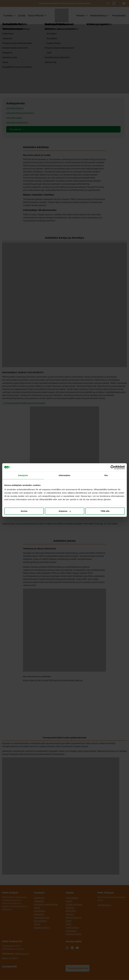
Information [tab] (64, 475)
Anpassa (65, 511)
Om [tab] (106, 475)
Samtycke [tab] (23, 475)
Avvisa (24, 511)
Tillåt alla (105, 511)
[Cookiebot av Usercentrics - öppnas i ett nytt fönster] (113, 467)
